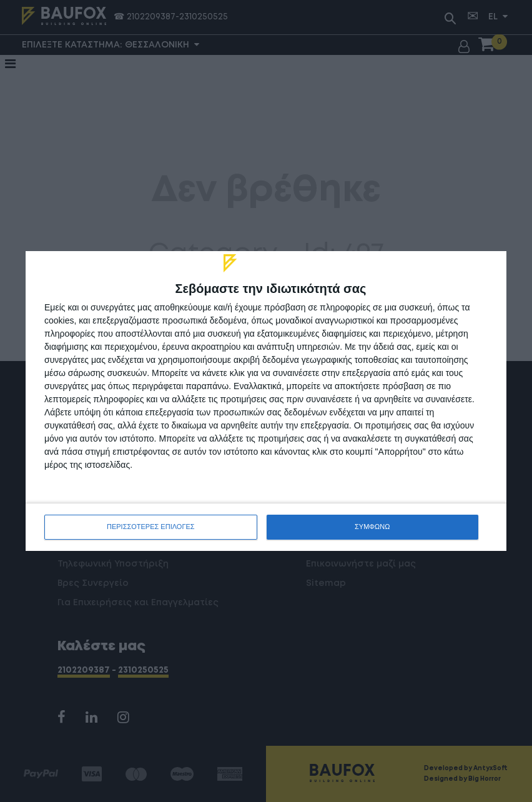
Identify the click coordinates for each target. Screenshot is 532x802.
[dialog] (266, 401)
